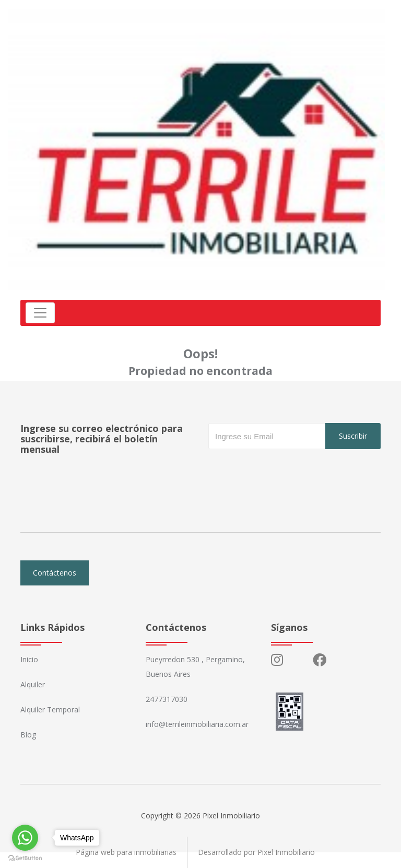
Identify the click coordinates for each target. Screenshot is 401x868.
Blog (28, 735)
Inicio (29, 659)
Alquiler (33, 684)
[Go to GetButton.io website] (25, 858)
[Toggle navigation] (40, 313)
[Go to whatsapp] (25, 838)
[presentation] (288, 470)
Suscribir (353, 436)
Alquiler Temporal (50, 709)
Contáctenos (55, 573)
